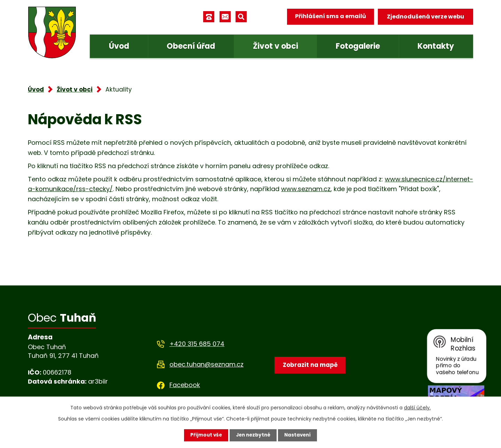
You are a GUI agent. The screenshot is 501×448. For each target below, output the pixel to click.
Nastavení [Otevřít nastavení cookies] (299, 435)
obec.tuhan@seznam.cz (206, 364)
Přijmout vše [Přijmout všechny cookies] (204, 435)
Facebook (185, 385)
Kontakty (436, 46)
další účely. (417, 407)
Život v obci (276, 46)
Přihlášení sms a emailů (329, 17)
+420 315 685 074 (197, 344)
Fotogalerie (358, 46)
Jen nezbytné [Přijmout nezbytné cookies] (253, 435)
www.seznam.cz (306, 189)
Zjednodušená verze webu (426, 17)
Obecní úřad (191, 46)
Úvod (119, 46)
